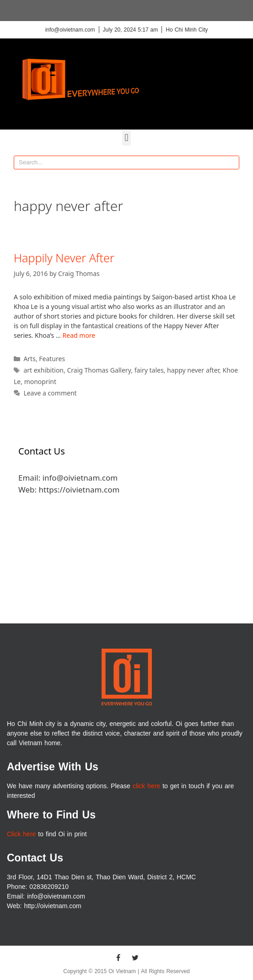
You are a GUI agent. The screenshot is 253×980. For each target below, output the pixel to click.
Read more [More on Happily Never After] (79, 335)
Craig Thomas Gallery (99, 370)
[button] (127, 138)
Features (52, 359)
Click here (21, 834)
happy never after (193, 370)
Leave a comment (50, 393)
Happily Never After (64, 258)
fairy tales (149, 370)
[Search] (232, 162)
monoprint (40, 382)
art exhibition (43, 370)
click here (146, 786)
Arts (30, 359)
